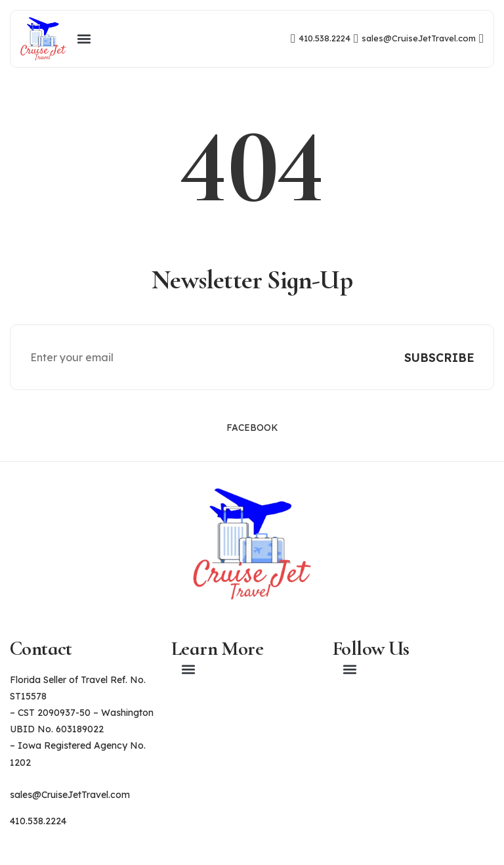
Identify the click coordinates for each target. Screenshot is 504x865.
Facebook (252, 428)
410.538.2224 (38, 821)
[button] (84, 38)
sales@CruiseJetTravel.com (70, 795)
